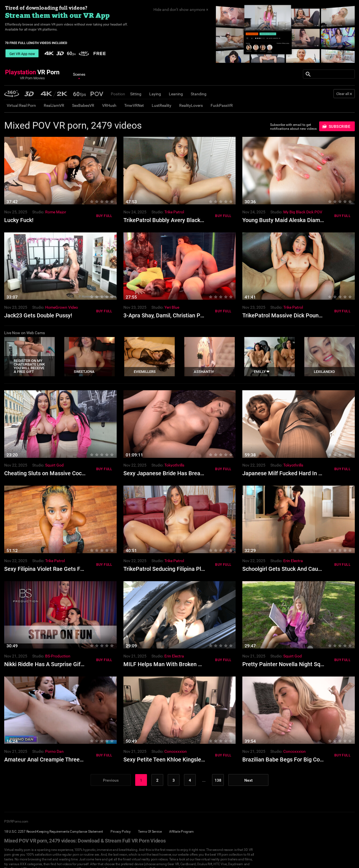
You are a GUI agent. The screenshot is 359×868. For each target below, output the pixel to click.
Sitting (136, 94)
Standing (199, 94)
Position (118, 94)
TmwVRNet (134, 105)
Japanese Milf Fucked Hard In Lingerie (290, 473)
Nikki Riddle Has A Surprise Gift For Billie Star (61, 664)
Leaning (176, 94)
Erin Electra (293, 561)
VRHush (109, 105)
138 (218, 780)
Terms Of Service (150, 832)
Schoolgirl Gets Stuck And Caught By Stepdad (299, 569)
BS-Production (58, 656)
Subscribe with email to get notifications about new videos (293, 127)
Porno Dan (54, 751)
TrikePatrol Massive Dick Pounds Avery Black (299, 315)
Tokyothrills (174, 465)
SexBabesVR (83, 105)
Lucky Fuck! (19, 220)
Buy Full (104, 216)
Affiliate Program (181, 832)
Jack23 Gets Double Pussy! (38, 315)
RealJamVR (54, 105)
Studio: (38, 212)
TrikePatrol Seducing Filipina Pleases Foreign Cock (187, 569)
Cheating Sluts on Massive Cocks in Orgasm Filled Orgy (73, 473)
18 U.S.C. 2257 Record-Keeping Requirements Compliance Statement (54, 832)
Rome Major (56, 212)
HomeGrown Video (62, 307)
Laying (155, 94)
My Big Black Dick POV (303, 212)
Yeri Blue (172, 307)
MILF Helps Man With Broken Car (165, 664)
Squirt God (54, 465)
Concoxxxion (176, 751)
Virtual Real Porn (21, 105)
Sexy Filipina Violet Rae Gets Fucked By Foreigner (66, 569)
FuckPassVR (222, 105)
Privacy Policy (121, 832)
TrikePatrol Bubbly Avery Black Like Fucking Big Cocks (191, 220)
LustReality (162, 105)
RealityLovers (191, 105)
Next (248, 780)
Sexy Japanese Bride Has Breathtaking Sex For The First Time (201, 473)
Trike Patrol (174, 212)
